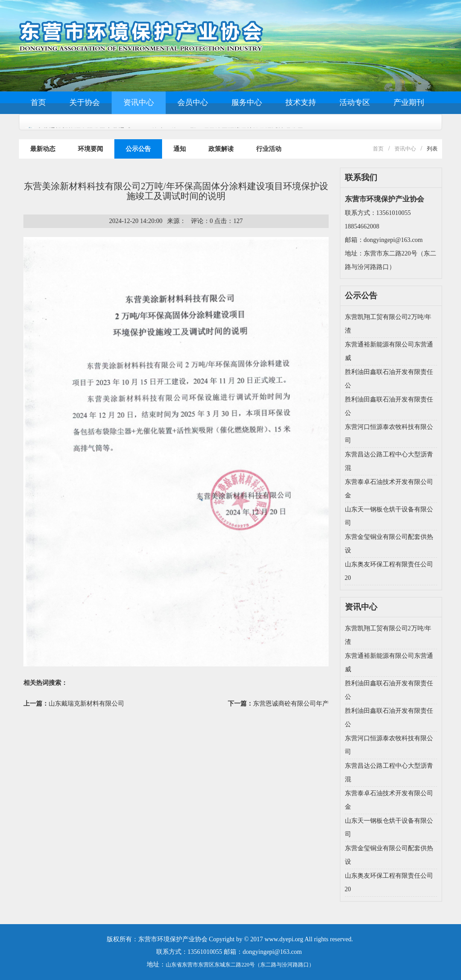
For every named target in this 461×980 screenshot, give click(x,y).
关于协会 (85, 103)
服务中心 (247, 103)
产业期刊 (409, 103)
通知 (180, 149)
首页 (38, 103)
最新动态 (43, 149)
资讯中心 (139, 103)
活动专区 (355, 103)
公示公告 (138, 149)
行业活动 (269, 149)
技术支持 (301, 103)
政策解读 (221, 149)
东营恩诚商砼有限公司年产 (291, 704)
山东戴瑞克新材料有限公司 (86, 704)
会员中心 (193, 103)
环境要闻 (90, 149)
